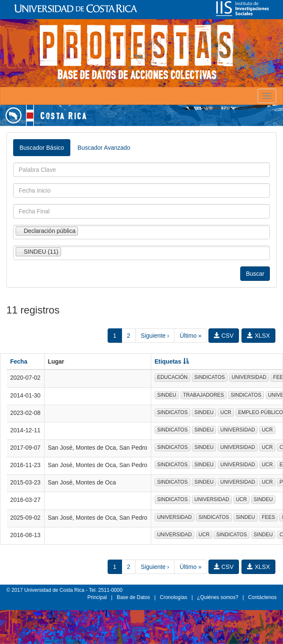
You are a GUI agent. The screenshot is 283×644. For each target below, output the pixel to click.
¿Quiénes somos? (218, 597)
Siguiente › (155, 336)
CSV (224, 336)
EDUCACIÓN (172, 377)
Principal (97, 597)
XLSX (258, 336)
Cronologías (173, 597)
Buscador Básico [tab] (42, 148)
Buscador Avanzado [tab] (104, 148)
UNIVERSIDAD (249, 377)
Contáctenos (262, 597)
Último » (190, 336)
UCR (226, 412)
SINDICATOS (210, 377)
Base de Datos (133, 597)
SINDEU (167, 395)
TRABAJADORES (204, 395)
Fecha (19, 361)
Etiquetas (172, 361)
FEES (268, 517)
